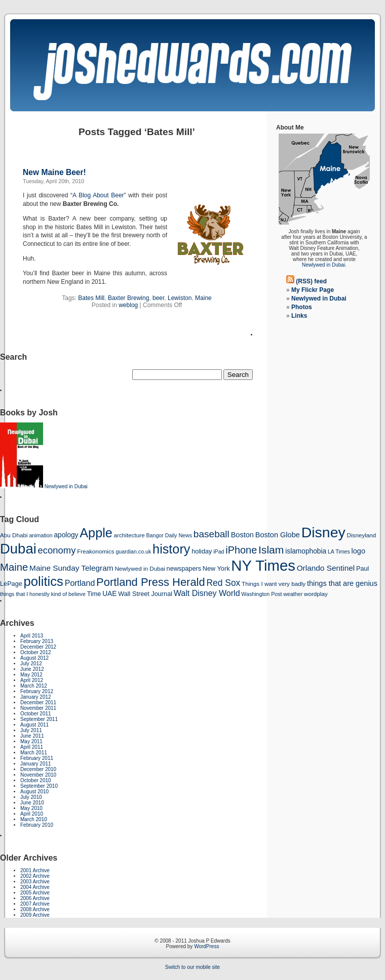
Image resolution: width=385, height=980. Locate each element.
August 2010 (34, 792)
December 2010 (38, 769)
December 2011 (38, 702)
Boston (242, 535)
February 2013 (37, 641)
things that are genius (342, 583)
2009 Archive (35, 915)
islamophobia (306, 551)
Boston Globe (278, 535)
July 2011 (31, 730)
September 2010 (39, 786)
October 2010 (36, 780)
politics (44, 581)
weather (293, 594)
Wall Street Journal (145, 594)
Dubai (18, 549)
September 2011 (39, 719)
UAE (109, 594)
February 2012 (37, 691)
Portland (80, 583)
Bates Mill (91, 298)
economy (57, 550)
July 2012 (31, 664)
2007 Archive (35, 904)
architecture (129, 535)
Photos (302, 307)
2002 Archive (35, 876)
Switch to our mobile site (192, 967)
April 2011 (32, 747)
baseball (211, 534)
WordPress (206, 946)
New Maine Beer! (54, 172)
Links (299, 316)
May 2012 (31, 675)
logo (359, 551)
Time (94, 594)
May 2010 (31, 808)
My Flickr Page (313, 290)
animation (41, 535)
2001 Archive (35, 870)
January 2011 (36, 764)
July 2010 (31, 797)
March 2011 (34, 753)
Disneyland (362, 535)
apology (66, 535)
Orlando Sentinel (326, 568)
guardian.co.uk (133, 551)
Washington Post (261, 594)
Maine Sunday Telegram (71, 568)
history (171, 549)
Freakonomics (95, 551)
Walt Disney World (207, 593)
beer (158, 298)
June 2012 (32, 669)
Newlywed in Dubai (323, 265)
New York (216, 568)
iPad (219, 551)
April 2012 (32, 680)
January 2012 (36, 697)
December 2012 (38, 647)
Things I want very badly (274, 584)
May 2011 (31, 741)
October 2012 (36, 652)
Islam (271, 550)
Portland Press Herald (151, 582)
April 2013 (32, 636)
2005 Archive (35, 893)
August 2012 (34, 658)
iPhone (241, 550)
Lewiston (180, 298)
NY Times (263, 565)
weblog (128, 305)
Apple (96, 533)
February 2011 (37, 758)
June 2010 (32, 803)
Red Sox (223, 583)
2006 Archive (35, 898)
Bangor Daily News (169, 535)
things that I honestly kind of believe (43, 594)
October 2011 (36, 714)
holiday (202, 551)
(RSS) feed (311, 281)
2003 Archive (35, 882)
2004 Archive (35, 887)
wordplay (316, 594)
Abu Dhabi (14, 535)
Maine (203, 298)
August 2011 (34, 725)
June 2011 (32, 736)
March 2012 (34, 686)
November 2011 (38, 708)
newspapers (184, 568)
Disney (323, 532)
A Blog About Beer (98, 195)
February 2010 (37, 825)
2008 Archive (35, 909)
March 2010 (34, 819)
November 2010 (38, 775)
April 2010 (32, 814)
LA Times (339, 551)
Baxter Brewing (128, 298)
